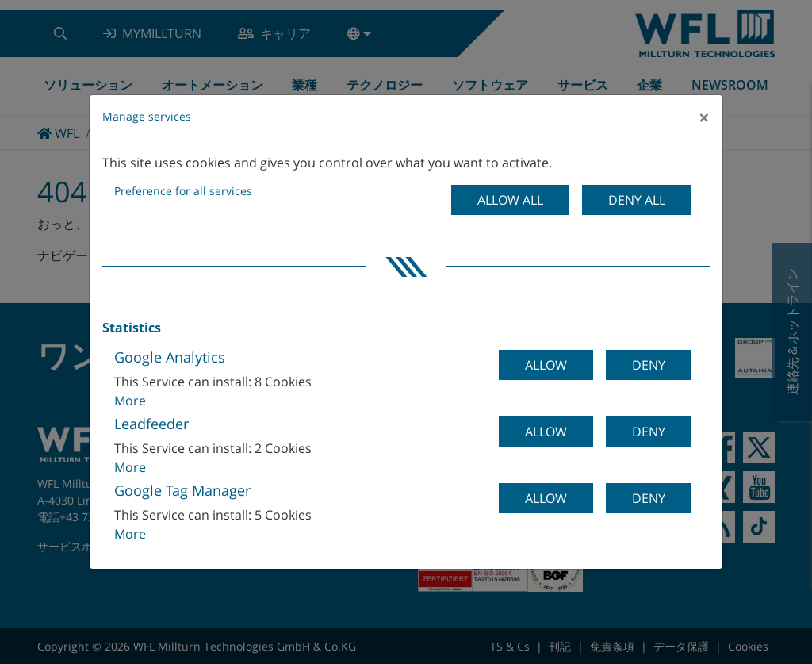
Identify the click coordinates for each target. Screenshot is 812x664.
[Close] (704, 117)
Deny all (637, 200)
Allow (546, 365)
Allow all (510, 200)
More (130, 401)
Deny (649, 365)
